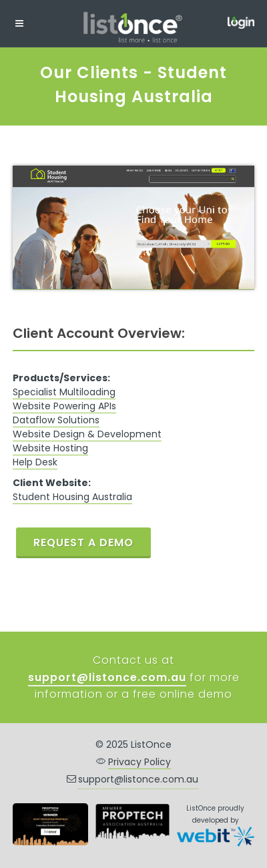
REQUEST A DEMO (83, 542)
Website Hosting (50, 448)
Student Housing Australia (72, 497)
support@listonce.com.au (138, 779)
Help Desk (35, 462)
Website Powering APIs (64, 406)
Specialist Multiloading (64, 392)
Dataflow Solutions (56, 420)
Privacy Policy (140, 762)
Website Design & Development (87, 434)
